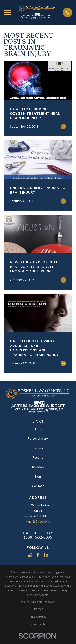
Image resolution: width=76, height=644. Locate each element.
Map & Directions (38, 522)
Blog (38, 477)
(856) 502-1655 (38, 537)
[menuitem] (38, 609)
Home (38, 429)
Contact (38, 486)
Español (38, 448)
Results (38, 458)
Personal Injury (38, 439)
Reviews (38, 467)
